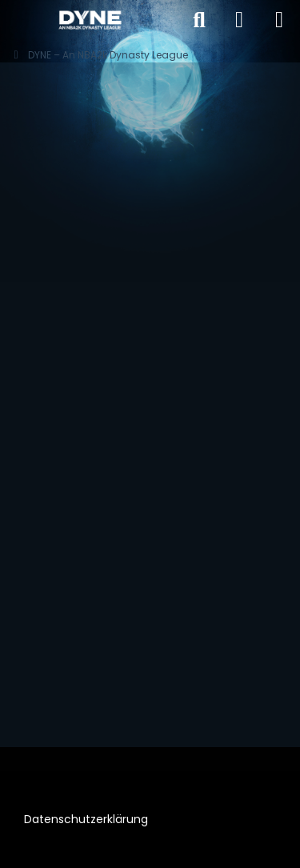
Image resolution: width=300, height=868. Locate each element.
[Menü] (279, 20)
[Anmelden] (239, 20)
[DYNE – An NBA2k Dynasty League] (90, 20)
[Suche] (199, 20)
